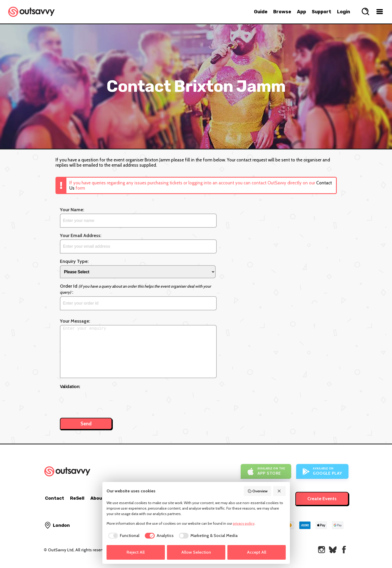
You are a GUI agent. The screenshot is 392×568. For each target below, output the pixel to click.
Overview (258, 491)
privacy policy (244, 523)
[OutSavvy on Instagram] (322, 550)
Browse (282, 12)
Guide (261, 12)
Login (344, 12)
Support (322, 12)
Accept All (257, 552)
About (97, 498)
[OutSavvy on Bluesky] (333, 550)
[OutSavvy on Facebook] (344, 550)
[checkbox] (123, 536)
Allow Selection (196, 552)
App (301, 12)
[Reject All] (279, 491)
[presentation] (99, 401)
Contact (55, 498)
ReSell (77, 498)
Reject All (136, 552)
